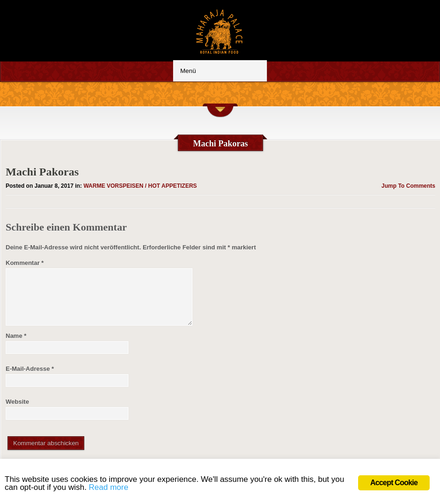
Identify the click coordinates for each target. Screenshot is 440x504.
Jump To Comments (408, 186)
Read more (109, 487)
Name (16, 336)
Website (17, 402)
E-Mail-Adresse (30, 369)
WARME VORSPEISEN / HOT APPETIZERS (140, 186)
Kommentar (25, 263)
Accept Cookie (394, 483)
